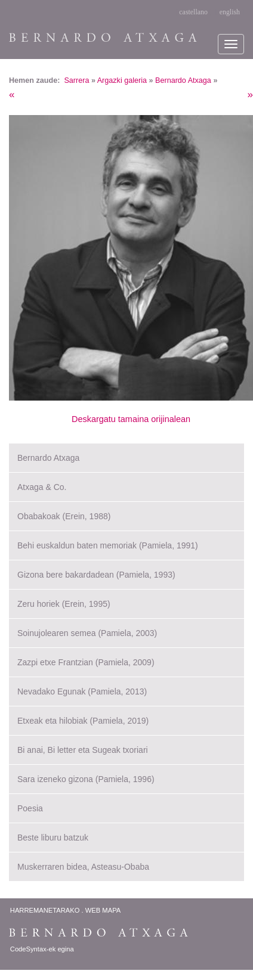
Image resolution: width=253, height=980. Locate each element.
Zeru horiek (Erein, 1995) (64, 604)
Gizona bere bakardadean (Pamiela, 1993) (96, 575)
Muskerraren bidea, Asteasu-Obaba (83, 867)
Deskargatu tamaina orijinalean (131, 419)
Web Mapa (103, 910)
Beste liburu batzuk (53, 838)
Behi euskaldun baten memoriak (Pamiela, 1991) (108, 545)
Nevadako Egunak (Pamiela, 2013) (82, 691)
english (230, 12)
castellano (193, 12)
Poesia (30, 808)
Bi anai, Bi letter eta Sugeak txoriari (83, 750)
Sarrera (76, 80)
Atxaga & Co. (42, 487)
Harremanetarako (45, 910)
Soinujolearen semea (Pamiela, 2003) (87, 633)
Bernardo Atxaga (183, 80)
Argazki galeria (122, 80)
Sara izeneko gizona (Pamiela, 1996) (86, 779)
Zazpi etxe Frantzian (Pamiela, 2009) (86, 662)
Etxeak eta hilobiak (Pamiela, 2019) (83, 721)
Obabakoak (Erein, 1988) (64, 516)
